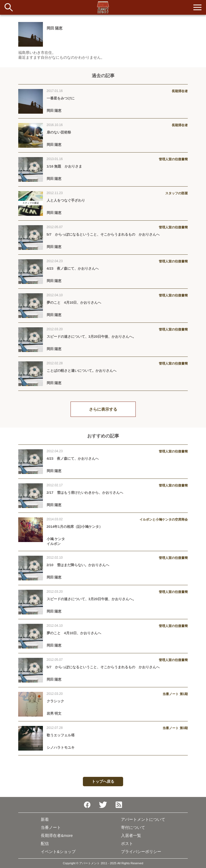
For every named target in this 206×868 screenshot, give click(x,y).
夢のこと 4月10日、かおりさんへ (76, 303)
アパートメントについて (143, 819)
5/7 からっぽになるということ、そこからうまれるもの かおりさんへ (103, 234)
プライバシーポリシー (141, 852)
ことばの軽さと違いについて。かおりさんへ (82, 371)
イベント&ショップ (58, 852)
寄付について (133, 827)
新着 (45, 819)
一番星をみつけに (61, 98)
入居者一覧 (131, 835)
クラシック (55, 701)
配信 (45, 843)
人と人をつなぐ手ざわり (66, 200)
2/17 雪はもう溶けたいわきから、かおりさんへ (85, 493)
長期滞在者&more (57, 835)
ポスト (127, 843)
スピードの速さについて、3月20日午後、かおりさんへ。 (91, 337)
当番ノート (51, 827)
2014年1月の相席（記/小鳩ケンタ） (75, 527)
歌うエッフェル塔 (61, 735)
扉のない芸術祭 (59, 132)
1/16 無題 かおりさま (65, 166)
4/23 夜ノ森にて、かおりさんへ (73, 268)
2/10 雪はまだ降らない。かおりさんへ (78, 565)
